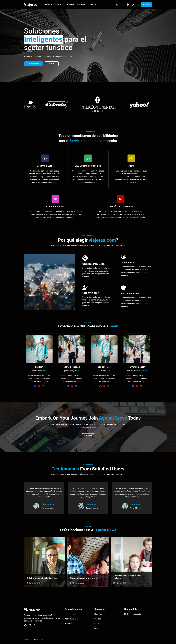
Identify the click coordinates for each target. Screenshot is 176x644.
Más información (34, 64)
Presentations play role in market (85, 579)
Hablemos (145, 5)
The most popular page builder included (127, 577)
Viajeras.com (38, 640)
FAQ (96, 629)
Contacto (53, 64)
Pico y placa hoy (71, 619)
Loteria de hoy (70, 615)
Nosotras (98, 615)
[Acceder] (104, 5)
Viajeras (31, 5)
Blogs (97, 624)
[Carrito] (115, 5)
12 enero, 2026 (35, 583)
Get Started (88, 436)
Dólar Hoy (68, 624)
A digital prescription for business (42, 579)
